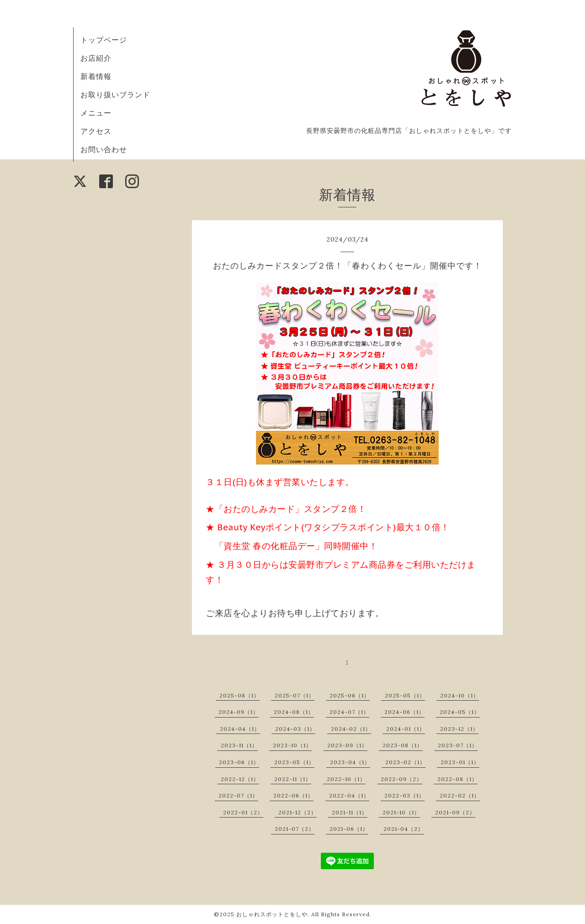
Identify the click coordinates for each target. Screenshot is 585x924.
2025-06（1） (350, 695)
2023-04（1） (350, 762)
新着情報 (96, 76)
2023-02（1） (405, 762)
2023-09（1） (347, 745)
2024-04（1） (240, 729)
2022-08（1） (457, 779)
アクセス (96, 131)
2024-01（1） (406, 729)
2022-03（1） (404, 795)
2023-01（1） (460, 762)
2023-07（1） (458, 745)
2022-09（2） (402, 779)
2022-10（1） (346, 779)
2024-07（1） (349, 712)
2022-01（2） (243, 812)
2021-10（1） (401, 812)
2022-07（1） (238, 795)
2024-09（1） (239, 712)
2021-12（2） (298, 812)
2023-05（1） (294, 762)
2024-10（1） (460, 695)
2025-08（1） (239, 695)
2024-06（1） (404, 712)
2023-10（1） (292, 745)
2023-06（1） (239, 762)
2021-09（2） (455, 812)
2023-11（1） (239, 745)
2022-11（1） (293, 779)
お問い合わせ (104, 149)
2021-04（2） (404, 829)
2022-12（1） (240, 779)
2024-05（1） (460, 712)
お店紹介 (96, 58)
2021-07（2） (295, 829)
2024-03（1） (295, 729)
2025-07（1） (295, 695)
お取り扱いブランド (115, 95)
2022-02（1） (460, 795)
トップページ (104, 40)
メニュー (96, 113)
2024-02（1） (351, 729)
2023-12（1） (459, 729)
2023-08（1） (403, 745)
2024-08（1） (294, 712)
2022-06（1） (293, 795)
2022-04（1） (349, 795)
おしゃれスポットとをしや (272, 914)
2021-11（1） (350, 812)
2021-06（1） (349, 829)
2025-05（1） (405, 695)
